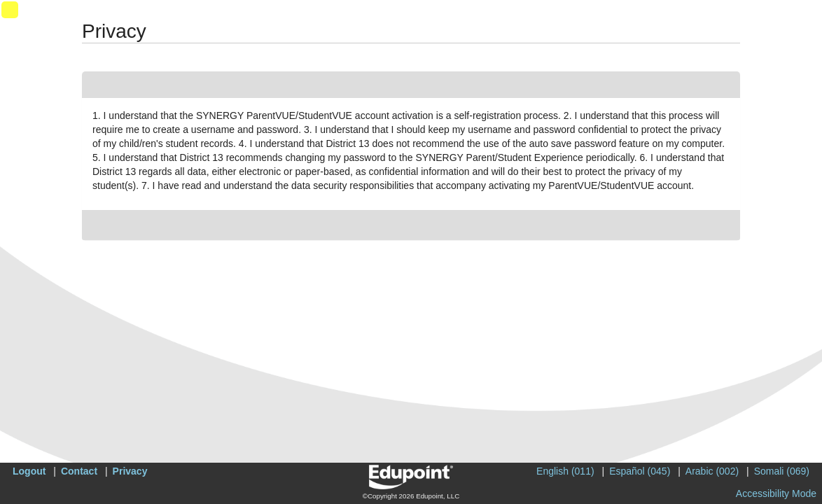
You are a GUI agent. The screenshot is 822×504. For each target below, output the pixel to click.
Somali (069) (782, 471)
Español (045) (640, 471)
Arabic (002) (712, 471)
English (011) (565, 471)
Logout (29, 471)
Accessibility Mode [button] (776, 493)
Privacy (130, 471)
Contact (79, 471)
